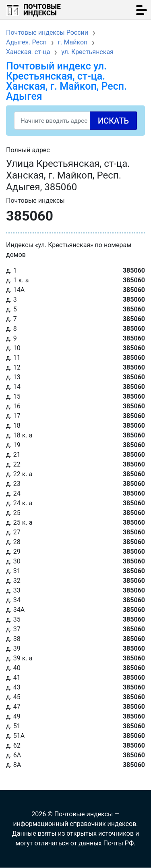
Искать (113, 121)
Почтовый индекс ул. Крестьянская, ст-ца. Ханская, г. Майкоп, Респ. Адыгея (66, 81)
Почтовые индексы (42, 10)
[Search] (75, 121)
